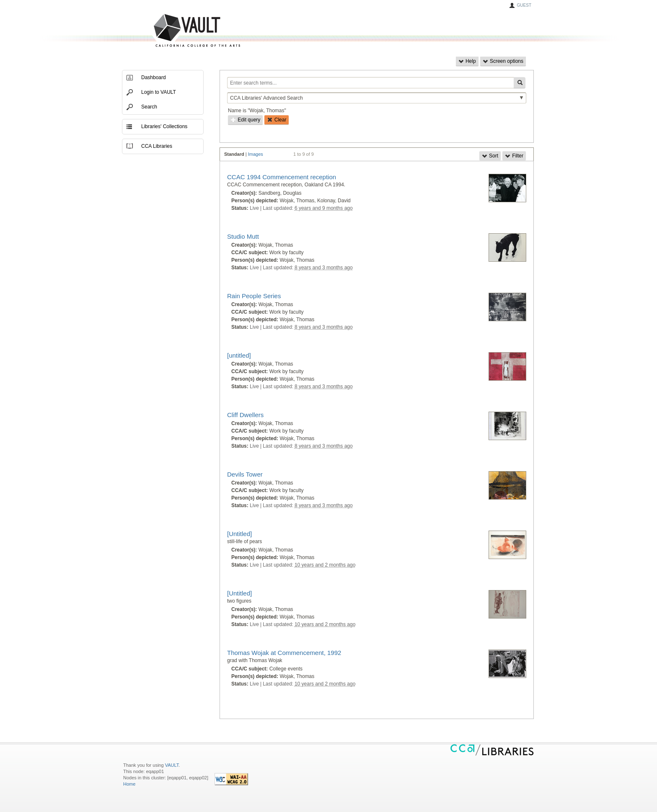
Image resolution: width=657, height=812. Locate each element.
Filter (514, 156)
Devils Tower (245, 474)
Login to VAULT (159, 92)
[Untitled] (239, 534)
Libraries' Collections (164, 126)
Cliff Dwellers (245, 415)
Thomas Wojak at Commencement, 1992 (284, 653)
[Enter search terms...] (370, 83)
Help (467, 61)
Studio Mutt (243, 236)
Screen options (503, 61)
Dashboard (154, 77)
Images (256, 154)
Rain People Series (254, 296)
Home (129, 784)
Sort (490, 156)
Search (149, 107)
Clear (277, 120)
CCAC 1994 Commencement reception (282, 177)
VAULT (165, 31)
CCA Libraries (157, 146)
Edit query (245, 120)
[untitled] (239, 355)
